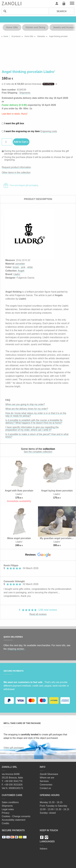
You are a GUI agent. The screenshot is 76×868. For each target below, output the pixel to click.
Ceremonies (46, 785)
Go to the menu (72, 4)
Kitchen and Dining (35, 27)
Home (6, 36)
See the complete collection (38, 452)
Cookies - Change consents (16, 816)
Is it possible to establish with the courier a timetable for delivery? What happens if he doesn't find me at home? (34, 422)
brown (16, 267)
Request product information (16, 167)
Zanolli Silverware (49, 774)
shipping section (16, 649)
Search (62, 11)
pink (23, 267)
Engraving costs (49, 131)
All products (16, 36)
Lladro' (17, 274)
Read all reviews (38, 614)
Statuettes (41, 36)
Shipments (25, 93)
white (30, 267)
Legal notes (8, 809)
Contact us (45, 788)
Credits (5, 823)
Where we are (47, 778)
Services (44, 781)
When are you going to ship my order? (25, 404)
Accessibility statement (14, 820)
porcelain (20, 264)
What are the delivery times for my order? (27, 409)
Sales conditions (10, 802)
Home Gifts (12, 27)
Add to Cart (20, 142)
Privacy (6, 813)
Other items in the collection (16, 173)
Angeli (21, 271)
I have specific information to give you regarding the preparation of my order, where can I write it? (32, 429)
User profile (57, 4)
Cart (64, 4)
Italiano (44, 849)
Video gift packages (14, 748)
